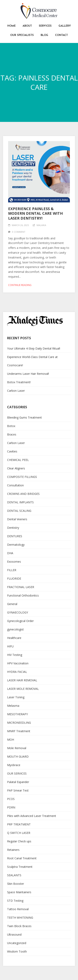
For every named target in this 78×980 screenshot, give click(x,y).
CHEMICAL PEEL (18, 460)
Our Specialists (22, 35)
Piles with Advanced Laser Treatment (32, 816)
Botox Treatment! (19, 382)
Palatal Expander (18, 782)
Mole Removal (17, 748)
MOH (11, 740)
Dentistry (13, 528)
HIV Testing (15, 655)
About (27, 26)
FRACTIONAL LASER (21, 587)
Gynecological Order (20, 621)
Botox (11, 426)
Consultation (15, 485)
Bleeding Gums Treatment (24, 417)
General (12, 604)
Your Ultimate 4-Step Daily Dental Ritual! (34, 348)
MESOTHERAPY (17, 714)
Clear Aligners (16, 468)
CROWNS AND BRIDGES (23, 494)
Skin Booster (16, 884)
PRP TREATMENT (19, 824)
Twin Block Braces (19, 926)
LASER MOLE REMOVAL (23, 689)
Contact (61, 35)
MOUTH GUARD (18, 756)
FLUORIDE (14, 578)
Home (11, 26)
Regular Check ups (19, 841)
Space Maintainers (19, 892)
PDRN (11, 807)
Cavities (12, 451)
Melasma (13, 706)
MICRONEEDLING (19, 723)
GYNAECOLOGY (18, 612)
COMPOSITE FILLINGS (22, 477)
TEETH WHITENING (20, 918)
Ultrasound (14, 934)
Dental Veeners (17, 519)
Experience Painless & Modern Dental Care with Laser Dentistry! (35, 213)
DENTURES (15, 536)
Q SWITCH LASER (19, 833)
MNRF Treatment (19, 731)
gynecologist (15, 629)
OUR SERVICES (17, 773)
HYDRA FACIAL (17, 672)
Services (45, 26)
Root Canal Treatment (22, 858)
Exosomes (14, 562)
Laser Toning (16, 697)
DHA (10, 553)
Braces (12, 434)
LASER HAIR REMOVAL (22, 680)
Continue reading (20, 285)
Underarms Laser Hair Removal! (28, 374)
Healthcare (14, 638)
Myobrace (14, 765)
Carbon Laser (16, 391)
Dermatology (16, 545)
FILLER (12, 570)
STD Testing (15, 901)
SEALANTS (14, 875)
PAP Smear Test (18, 790)
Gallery (65, 26)
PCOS (11, 799)
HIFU (10, 646)
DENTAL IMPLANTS (20, 502)
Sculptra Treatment (20, 867)
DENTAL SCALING (19, 511)
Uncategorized (17, 943)
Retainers (13, 850)
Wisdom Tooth (17, 951)
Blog (44, 35)
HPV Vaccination (18, 663)
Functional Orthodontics (23, 595)
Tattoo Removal (18, 909)
